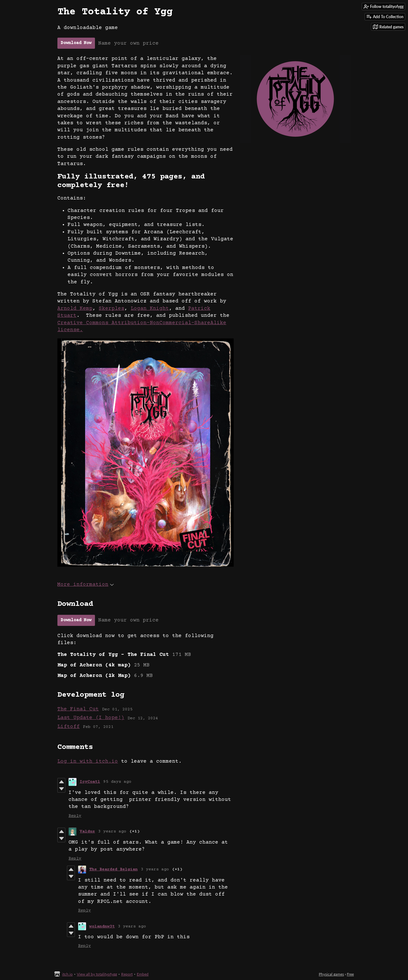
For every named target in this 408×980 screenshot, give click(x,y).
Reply (75, 816)
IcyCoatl (90, 782)
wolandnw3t (102, 926)
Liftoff (69, 727)
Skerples (112, 309)
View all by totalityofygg (97, 974)
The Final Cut (78, 709)
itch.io (67, 974)
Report (127, 974)
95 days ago (117, 782)
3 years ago (112, 831)
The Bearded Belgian (113, 869)
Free (350, 974)
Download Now (76, 43)
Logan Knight (150, 309)
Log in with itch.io (88, 761)
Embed (143, 974)
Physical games (331, 974)
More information (86, 584)
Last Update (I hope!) (91, 718)
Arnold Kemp (75, 309)
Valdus (87, 831)
